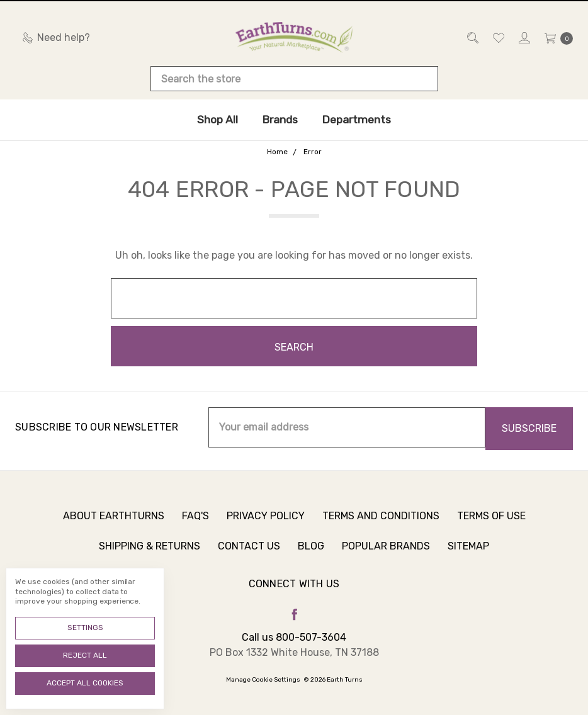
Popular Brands (386, 553)
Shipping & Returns (150, 553)
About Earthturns (114, 523)
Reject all (85, 655)
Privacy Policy (266, 523)
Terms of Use (491, 523)
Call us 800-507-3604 (294, 637)
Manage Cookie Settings (263, 680)
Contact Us (249, 553)
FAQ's (195, 523)
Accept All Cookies (85, 683)
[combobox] (294, 79)
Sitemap (468, 553)
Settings (85, 628)
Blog (311, 553)
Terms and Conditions (381, 523)
